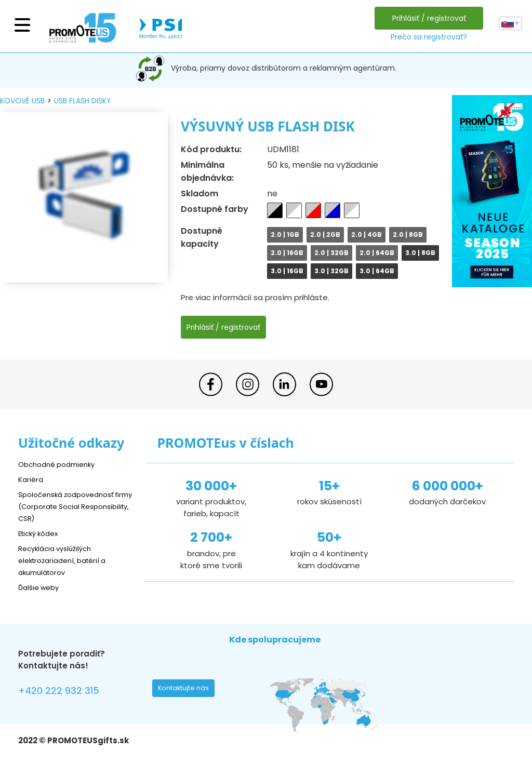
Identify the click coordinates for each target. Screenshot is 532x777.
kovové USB (22, 101)
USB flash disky (83, 101)
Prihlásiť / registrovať (427, 18)
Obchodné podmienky (61, 464)
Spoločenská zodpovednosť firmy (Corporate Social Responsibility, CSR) (72, 506)
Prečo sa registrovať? (426, 37)
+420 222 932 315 (65, 692)
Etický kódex (41, 533)
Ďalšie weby (41, 587)
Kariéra (32, 479)
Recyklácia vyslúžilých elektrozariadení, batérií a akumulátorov (68, 560)
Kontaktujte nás (187, 691)
